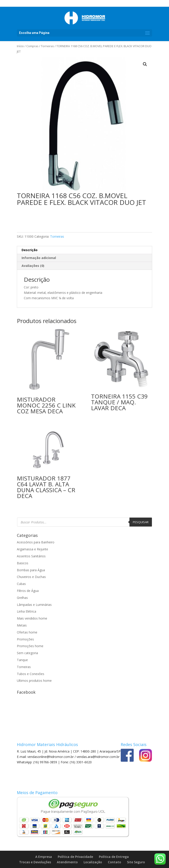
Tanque (22, 660)
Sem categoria (27, 653)
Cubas (21, 584)
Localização (93, 862)
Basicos (23, 563)
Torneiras (47, 46)
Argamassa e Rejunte (32, 549)
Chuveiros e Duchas (31, 577)
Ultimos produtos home (34, 681)
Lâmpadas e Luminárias (34, 605)
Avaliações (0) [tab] (33, 266)
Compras (32, 46)
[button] (145, 64)
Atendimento (67, 862)
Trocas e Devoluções (35, 862)
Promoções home (30, 646)
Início (20, 46)
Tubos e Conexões (31, 674)
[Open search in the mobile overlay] (84, 522)
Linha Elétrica (27, 611)
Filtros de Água (28, 591)
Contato (115, 862)
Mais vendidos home (32, 618)
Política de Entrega (114, 857)
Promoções (25, 639)
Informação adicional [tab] (39, 258)
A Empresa (44, 857)
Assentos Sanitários (31, 556)
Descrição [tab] (30, 250)
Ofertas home (27, 632)
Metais (22, 625)
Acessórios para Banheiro (36, 542)
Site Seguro (136, 862)
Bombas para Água (31, 570)
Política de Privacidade (75, 857)
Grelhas (22, 598)
